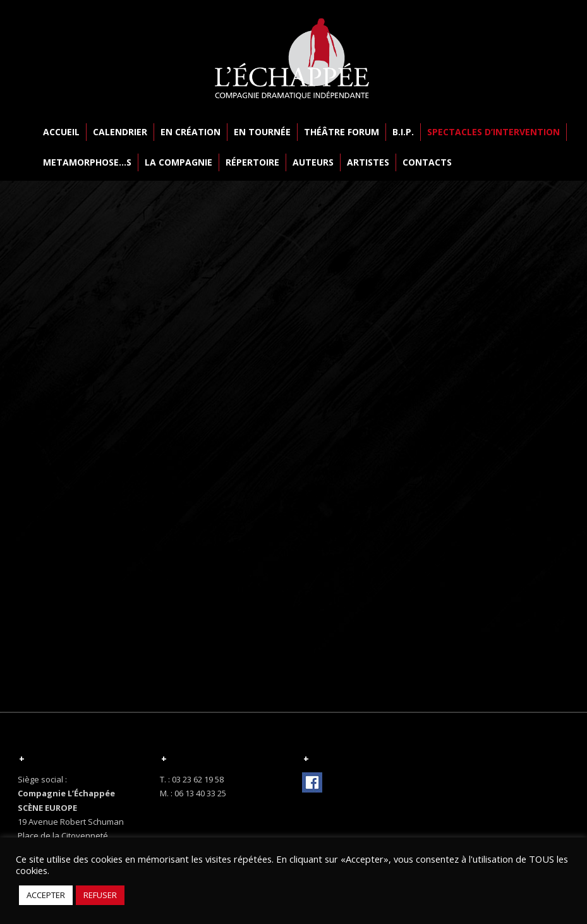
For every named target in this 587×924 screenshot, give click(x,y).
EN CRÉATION (191, 132)
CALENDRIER (120, 132)
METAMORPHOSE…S (87, 162)
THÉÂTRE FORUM (342, 132)
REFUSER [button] (100, 895)
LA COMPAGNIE (179, 162)
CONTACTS (427, 162)
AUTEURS (313, 162)
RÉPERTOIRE (252, 162)
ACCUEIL (61, 132)
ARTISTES (368, 162)
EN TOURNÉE (262, 132)
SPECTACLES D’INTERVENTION (493, 132)
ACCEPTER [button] (46, 895)
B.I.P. (403, 132)
